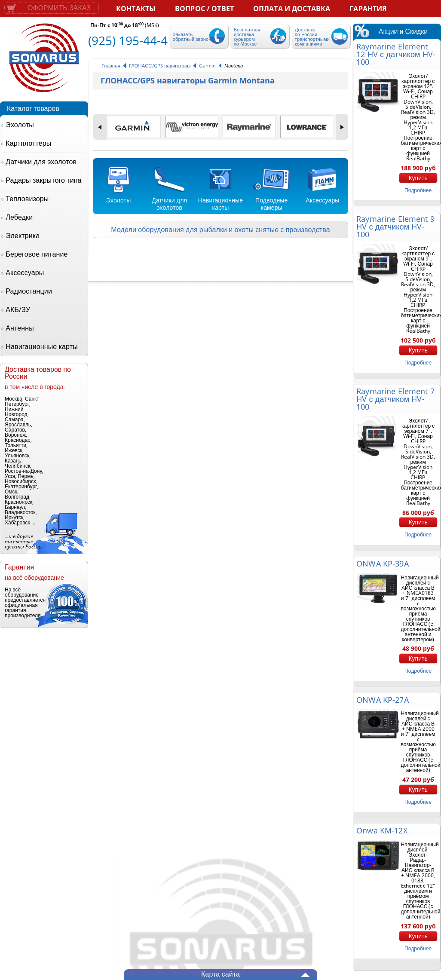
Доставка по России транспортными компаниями (312, 37)
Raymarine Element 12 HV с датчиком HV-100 (396, 54)
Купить (418, 178)
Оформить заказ (59, 8)
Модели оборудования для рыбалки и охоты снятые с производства (220, 230)
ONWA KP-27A (382, 700)
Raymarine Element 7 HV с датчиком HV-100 (395, 399)
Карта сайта (220, 974)
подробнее (418, 190)
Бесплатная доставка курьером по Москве (247, 37)
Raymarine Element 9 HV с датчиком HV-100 (395, 227)
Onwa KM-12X (382, 830)
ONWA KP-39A (382, 563)
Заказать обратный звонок (192, 37)
